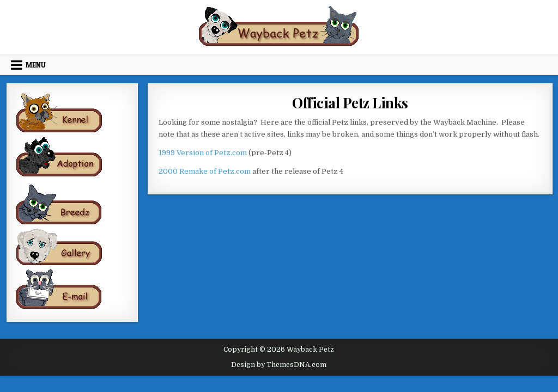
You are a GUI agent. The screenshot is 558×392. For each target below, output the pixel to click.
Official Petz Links (350, 103)
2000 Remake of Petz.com (205, 171)
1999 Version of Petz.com (203, 153)
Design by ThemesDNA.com (279, 365)
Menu (36, 65)
